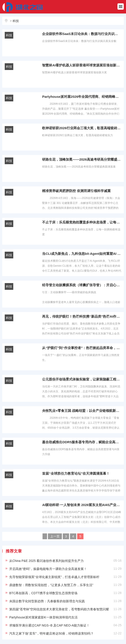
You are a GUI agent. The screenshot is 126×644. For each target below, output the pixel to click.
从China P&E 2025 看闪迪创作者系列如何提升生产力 (46, 561)
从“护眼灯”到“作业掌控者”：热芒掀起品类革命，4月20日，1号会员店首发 (82, 348)
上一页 (55, 536)
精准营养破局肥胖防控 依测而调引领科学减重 (76, 191)
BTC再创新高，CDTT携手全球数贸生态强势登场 (43, 593)
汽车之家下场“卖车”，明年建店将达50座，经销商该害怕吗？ (51, 633)
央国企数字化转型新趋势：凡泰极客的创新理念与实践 (47, 601)
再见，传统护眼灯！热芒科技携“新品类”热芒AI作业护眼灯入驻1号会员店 (82, 316)
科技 (16, 21)
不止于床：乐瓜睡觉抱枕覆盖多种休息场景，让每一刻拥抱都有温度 (82, 222)
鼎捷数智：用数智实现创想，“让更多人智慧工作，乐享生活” (51, 585)
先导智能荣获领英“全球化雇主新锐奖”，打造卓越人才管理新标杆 (54, 577)
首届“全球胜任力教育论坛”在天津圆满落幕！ (76, 473)
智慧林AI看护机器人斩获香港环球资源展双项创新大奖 (82, 65)
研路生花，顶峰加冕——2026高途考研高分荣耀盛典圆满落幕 (82, 159)
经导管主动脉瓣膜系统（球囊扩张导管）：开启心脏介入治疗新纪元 (82, 285)
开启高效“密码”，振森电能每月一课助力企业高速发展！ (48, 569)
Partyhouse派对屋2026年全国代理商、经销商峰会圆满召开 (82, 97)
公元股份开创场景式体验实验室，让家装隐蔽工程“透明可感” (82, 379)
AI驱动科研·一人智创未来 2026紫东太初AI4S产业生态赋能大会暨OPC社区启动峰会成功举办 (82, 505)
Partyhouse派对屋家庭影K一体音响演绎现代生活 (43, 617)
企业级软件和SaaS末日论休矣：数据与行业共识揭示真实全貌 (82, 34)
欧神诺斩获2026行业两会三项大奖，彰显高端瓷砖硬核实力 (82, 128)
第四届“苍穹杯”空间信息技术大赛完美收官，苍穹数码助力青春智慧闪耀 (59, 609)
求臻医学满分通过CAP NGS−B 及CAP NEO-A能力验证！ (49, 625)
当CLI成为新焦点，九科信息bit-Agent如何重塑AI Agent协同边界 (82, 254)
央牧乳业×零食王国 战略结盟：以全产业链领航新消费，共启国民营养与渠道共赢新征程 (82, 411)
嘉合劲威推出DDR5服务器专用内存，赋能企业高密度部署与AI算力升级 (82, 442)
